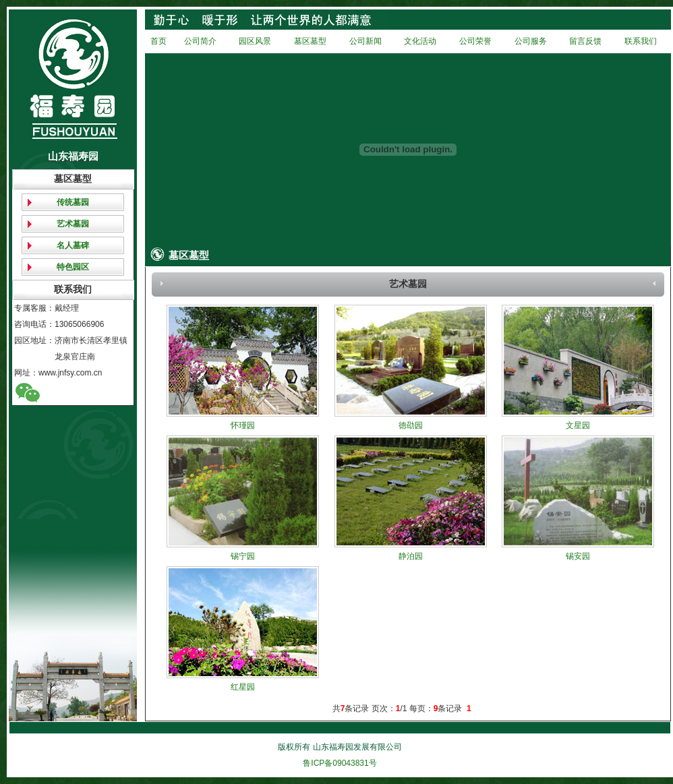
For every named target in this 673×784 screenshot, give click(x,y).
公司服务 (531, 41)
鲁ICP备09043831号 (340, 763)
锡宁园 (243, 556)
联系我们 (641, 41)
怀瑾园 (243, 425)
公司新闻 (365, 41)
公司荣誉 (475, 41)
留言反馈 (585, 41)
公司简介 (200, 41)
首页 (158, 41)
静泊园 (411, 556)
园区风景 (255, 41)
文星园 (578, 425)
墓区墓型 (310, 41)
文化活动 (420, 41)
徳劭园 (411, 425)
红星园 (243, 687)
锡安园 (578, 556)
